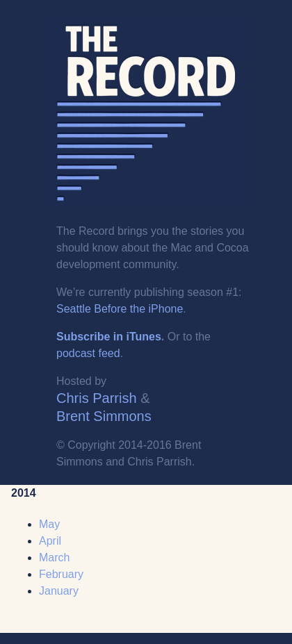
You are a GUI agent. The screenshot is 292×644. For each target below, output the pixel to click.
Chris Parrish (97, 398)
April (50, 541)
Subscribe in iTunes (109, 337)
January (59, 591)
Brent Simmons (104, 416)
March (54, 558)
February (61, 574)
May (49, 524)
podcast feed (88, 353)
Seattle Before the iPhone (120, 309)
